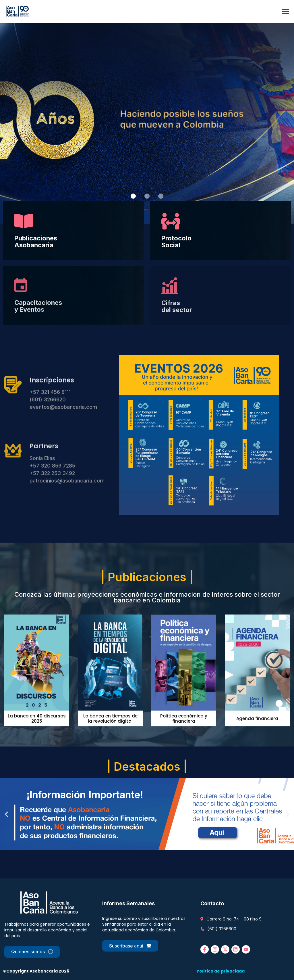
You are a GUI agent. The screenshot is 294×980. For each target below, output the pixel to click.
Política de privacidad (221, 971)
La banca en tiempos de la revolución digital (110, 718)
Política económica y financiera (184, 718)
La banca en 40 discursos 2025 (37, 718)
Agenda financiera (257, 718)
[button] (133, 196)
